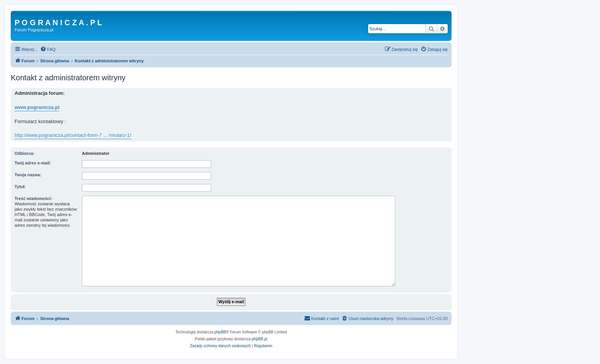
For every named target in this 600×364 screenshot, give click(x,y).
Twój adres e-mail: (33, 163)
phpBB (220, 332)
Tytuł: (20, 187)
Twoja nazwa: (28, 175)
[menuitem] (48, 49)
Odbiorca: (24, 153)
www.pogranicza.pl (37, 107)
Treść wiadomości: (33, 198)
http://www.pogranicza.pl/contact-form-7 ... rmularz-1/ (73, 135)
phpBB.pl (260, 339)
